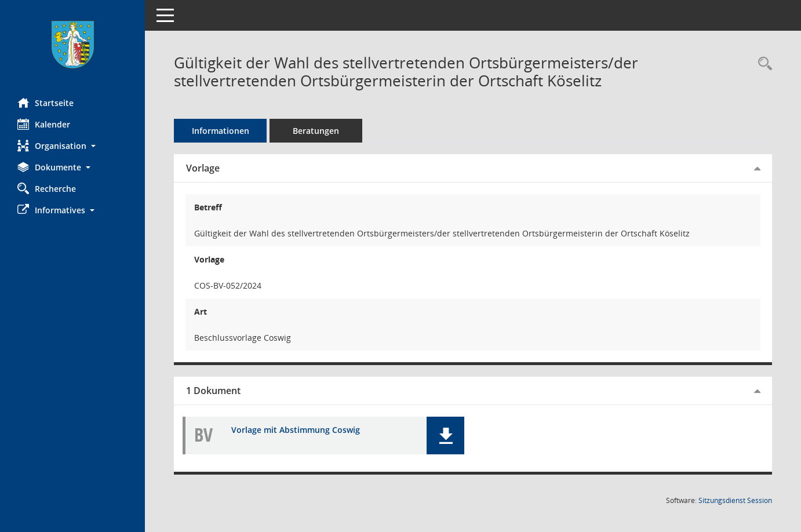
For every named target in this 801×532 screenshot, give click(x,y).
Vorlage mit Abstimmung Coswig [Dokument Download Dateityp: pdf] (296, 430)
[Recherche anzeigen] (762, 64)
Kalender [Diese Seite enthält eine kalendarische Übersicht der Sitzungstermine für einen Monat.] (44, 124)
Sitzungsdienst (735, 500)
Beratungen (316, 131)
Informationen (221, 131)
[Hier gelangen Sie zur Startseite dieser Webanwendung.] (72, 45)
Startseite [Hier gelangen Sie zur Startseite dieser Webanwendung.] (45, 103)
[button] (72, 146)
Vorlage (203, 168)
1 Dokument (213, 391)
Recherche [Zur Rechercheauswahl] (47, 188)
